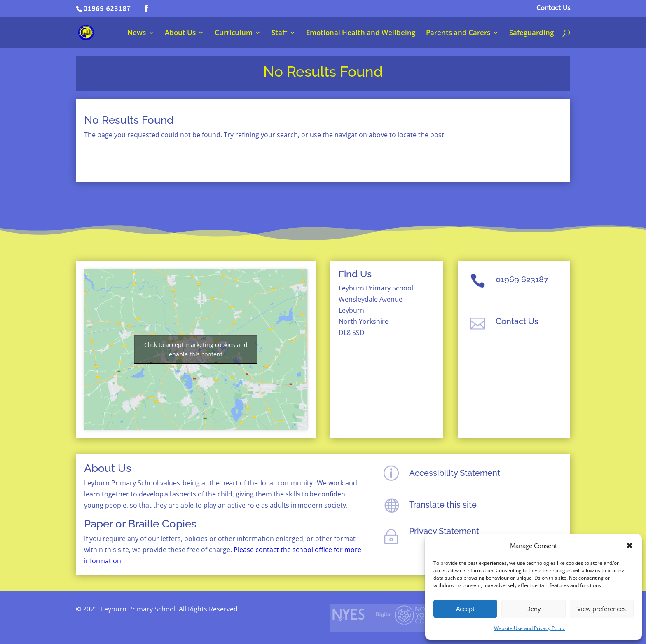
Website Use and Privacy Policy (529, 628)
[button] (630, 546)
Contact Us (553, 8)
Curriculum (234, 33)
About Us (180, 33)
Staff (279, 33)
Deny (534, 609)
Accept (465, 609)
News (137, 33)
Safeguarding (531, 33)
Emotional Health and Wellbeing (361, 33)
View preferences (602, 609)
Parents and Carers (458, 33)
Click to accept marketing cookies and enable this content (196, 349)
